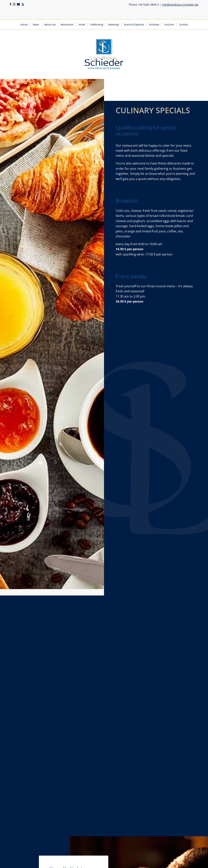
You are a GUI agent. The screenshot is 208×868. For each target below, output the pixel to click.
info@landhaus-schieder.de (180, 5)
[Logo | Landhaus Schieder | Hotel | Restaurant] (104, 54)
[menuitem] (24, 25)
